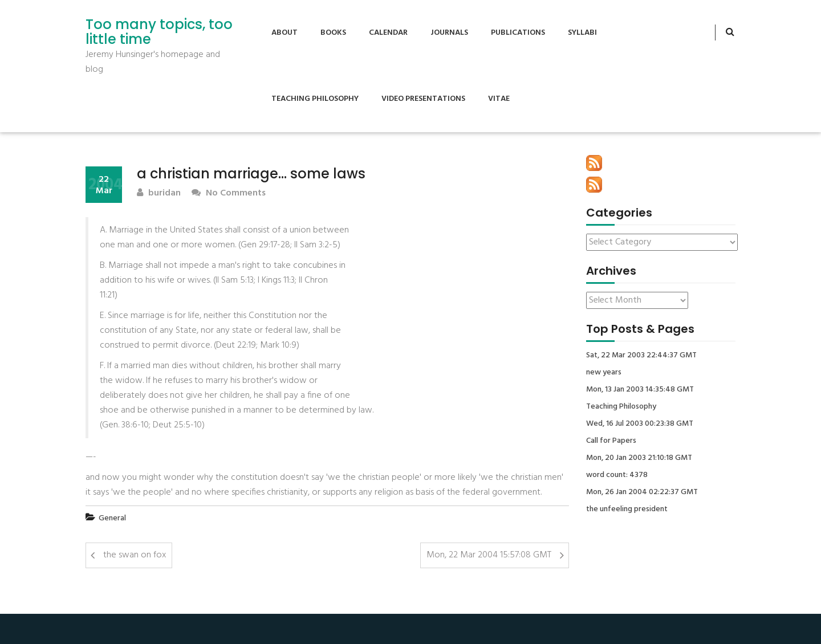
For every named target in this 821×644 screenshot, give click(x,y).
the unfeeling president (627, 510)
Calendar (388, 33)
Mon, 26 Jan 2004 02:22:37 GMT (642, 492)
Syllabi (582, 33)
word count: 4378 (617, 475)
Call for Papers (611, 441)
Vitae (499, 99)
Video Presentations (423, 99)
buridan (159, 193)
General (112, 518)
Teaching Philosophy (315, 99)
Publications (518, 33)
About (284, 33)
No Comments (229, 193)
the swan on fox (135, 555)
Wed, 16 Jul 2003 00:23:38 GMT (640, 424)
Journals (449, 33)
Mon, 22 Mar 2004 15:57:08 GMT (489, 555)
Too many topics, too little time (159, 32)
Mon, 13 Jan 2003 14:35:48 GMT (640, 390)
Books (333, 33)
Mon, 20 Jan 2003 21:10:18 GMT (639, 458)
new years (604, 373)
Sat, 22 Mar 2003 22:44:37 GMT (641, 356)
